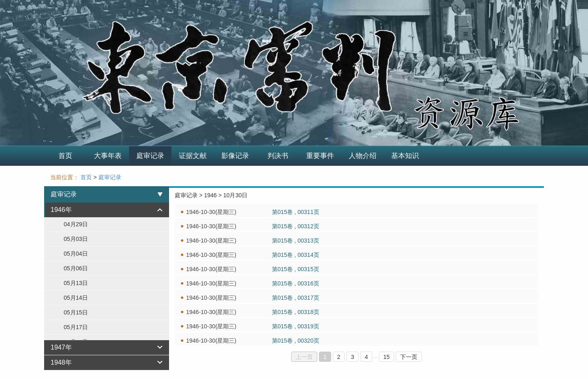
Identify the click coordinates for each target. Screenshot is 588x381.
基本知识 (405, 156)
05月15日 (76, 312)
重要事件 (320, 156)
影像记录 (235, 156)
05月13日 (76, 283)
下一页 (409, 357)
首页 (65, 156)
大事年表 (108, 156)
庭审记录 (150, 156)
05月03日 (76, 239)
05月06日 (76, 268)
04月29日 (76, 224)
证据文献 (193, 156)
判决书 (278, 156)
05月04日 (76, 254)
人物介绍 (363, 156)
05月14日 (76, 298)
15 (387, 357)
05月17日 (76, 327)
